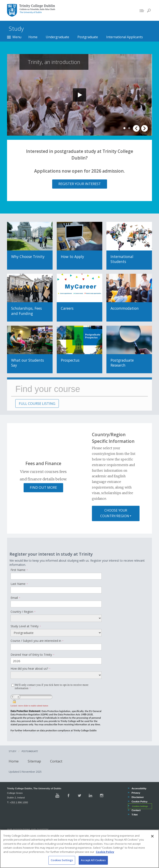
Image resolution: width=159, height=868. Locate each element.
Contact (55, 761)
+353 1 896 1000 (19, 802)
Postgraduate (88, 37)
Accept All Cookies (93, 860)
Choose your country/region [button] (115, 513)
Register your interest (80, 184)
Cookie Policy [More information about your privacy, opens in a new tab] (105, 852)
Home (33, 37)
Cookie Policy (139, 801)
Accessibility (139, 788)
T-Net (134, 815)
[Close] (152, 836)
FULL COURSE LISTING (37, 403)
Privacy (136, 793)
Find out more (43, 487)
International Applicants (125, 37)
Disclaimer (137, 797)
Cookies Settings (140, 806)
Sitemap (33, 761)
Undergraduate (57, 37)
